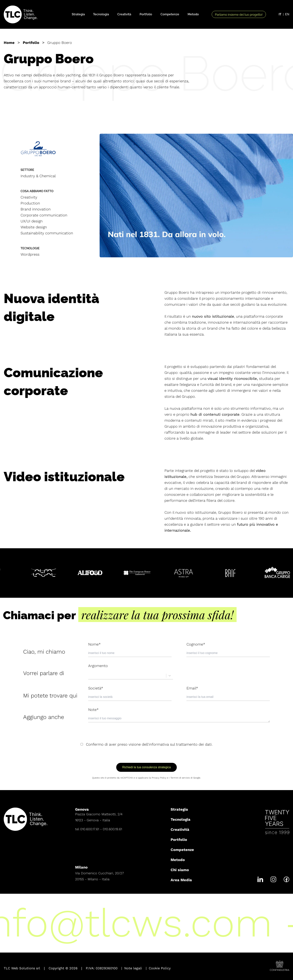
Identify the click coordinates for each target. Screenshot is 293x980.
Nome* (94, 644)
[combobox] (90, 676)
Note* (93, 710)
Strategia (78, 14)
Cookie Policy (160, 968)
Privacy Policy (159, 778)
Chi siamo (180, 870)
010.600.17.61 (90, 829)
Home (9, 43)
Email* (192, 688)
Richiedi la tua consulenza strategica (146, 767)
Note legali (133, 968)
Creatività (124, 14)
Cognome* (196, 644)
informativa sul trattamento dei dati (180, 744)
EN (287, 14)
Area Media (181, 880)
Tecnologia (101, 14)
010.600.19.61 (112, 829)
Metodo (193, 14)
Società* (96, 688)
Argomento (98, 666)
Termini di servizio (180, 778)
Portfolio (146, 14)
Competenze (170, 14)
